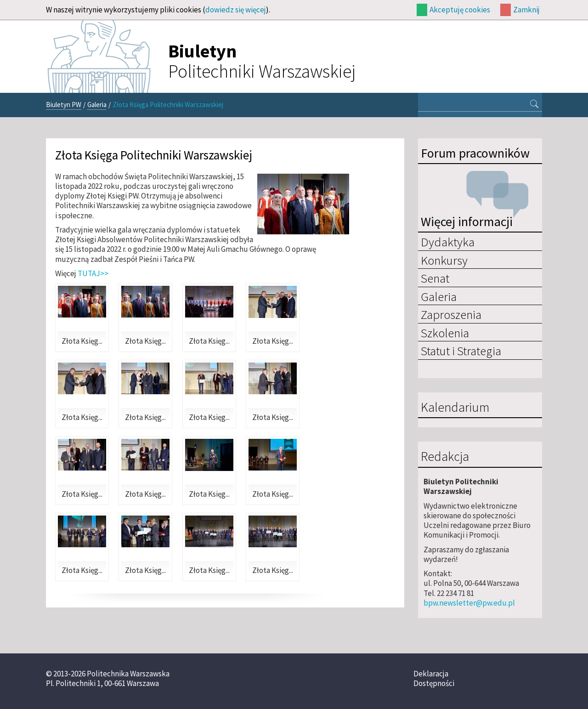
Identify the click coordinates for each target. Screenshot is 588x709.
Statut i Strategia (461, 351)
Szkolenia (445, 333)
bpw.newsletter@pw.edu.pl (469, 603)
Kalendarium (455, 408)
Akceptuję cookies (460, 10)
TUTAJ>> (93, 273)
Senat (435, 278)
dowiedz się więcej (236, 10)
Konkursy (444, 260)
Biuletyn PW (64, 105)
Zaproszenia (451, 314)
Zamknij (526, 10)
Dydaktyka (448, 242)
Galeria (97, 105)
